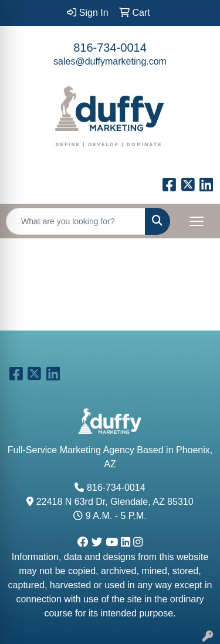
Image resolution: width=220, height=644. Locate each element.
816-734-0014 (110, 48)
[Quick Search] (76, 221)
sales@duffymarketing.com (110, 61)
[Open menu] (197, 221)
